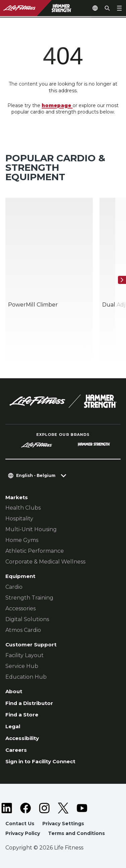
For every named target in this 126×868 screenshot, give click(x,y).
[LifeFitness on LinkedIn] (7, 808)
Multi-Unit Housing (31, 529)
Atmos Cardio (23, 630)
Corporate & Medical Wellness (45, 562)
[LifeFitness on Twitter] (63, 808)
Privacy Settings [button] (63, 824)
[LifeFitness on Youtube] (82, 808)
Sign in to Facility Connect (40, 761)
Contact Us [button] (20, 824)
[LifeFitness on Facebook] (26, 808)
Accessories (20, 608)
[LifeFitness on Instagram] (44, 808)
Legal (13, 726)
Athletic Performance (35, 551)
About (14, 691)
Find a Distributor (29, 703)
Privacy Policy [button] (23, 833)
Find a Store (22, 715)
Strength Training (29, 598)
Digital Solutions (27, 619)
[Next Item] (122, 280)
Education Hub (26, 677)
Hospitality (19, 519)
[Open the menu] (119, 8)
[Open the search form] (107, 8)
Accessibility (22, 738)
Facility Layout (25, 655)
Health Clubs (23, 508)
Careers (16, 750)
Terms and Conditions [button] (76, 833)
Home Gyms (22, 540)
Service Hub (22, 666)
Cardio (14, 587)
